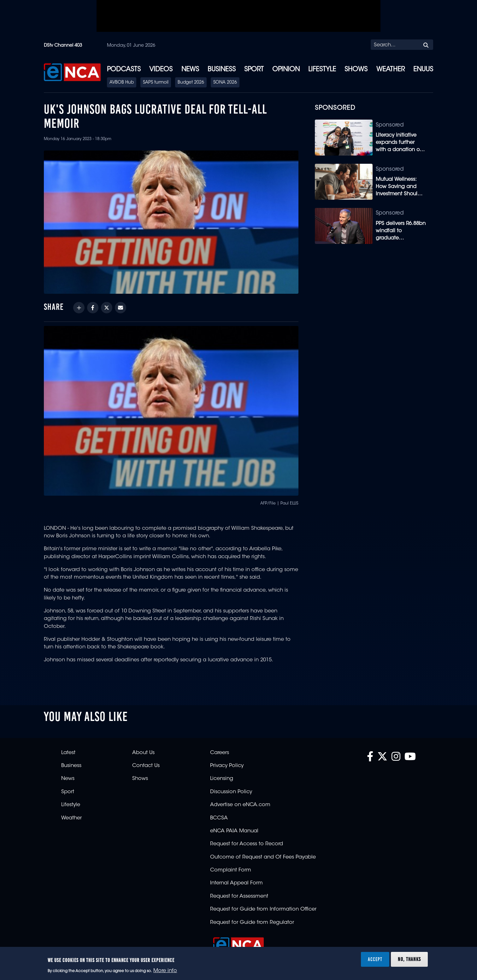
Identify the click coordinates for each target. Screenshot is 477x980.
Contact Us (146, 766)
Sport (254, 70)
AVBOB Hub (122, 83)
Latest (68, 753)
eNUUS (423, 70)
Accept (375, 959)
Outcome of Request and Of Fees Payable (263, 857)
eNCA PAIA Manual (234, 831)
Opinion (286, 70)
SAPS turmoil (156, 83)
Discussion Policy (231, 792)
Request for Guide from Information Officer (263, 909)
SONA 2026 (225, 83)
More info (165, 971)
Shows (356, 70)
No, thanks (409, 959)
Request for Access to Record (247, 844)
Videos (161, 70)
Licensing (222, 779)
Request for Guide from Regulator (252, 923)
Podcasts (124, 70)
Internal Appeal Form (236, 883)
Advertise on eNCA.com (240, 805)
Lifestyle (322, 70)
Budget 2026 (191, 83)
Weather (391, 70)
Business (222, 70)
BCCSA (219, 818)
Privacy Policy (227, 766)
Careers (220, 753)
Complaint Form (231, 870)
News (190, 70)
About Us (143, 753)
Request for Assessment (239, 896)
